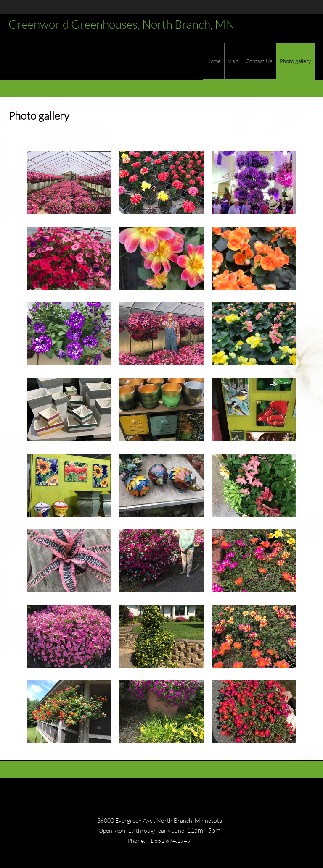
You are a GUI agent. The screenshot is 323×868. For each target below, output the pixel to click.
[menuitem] (213, 62)
